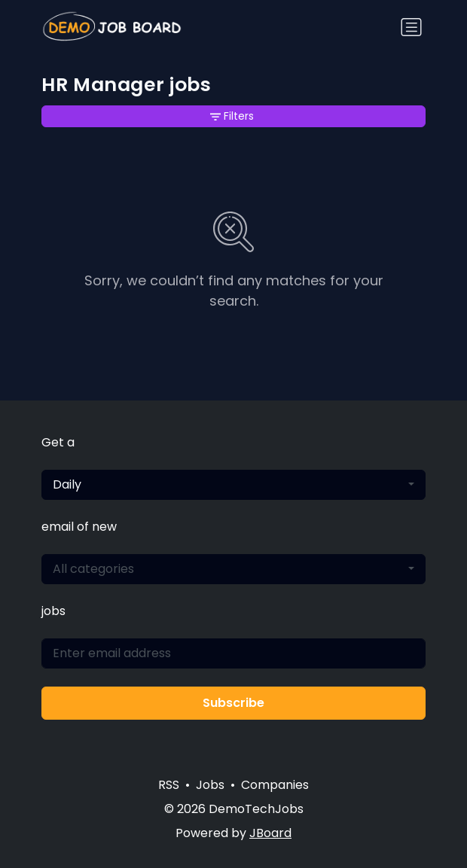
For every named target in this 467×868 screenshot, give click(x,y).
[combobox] (233, 485)
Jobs (210, 785)
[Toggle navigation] (411, 27)
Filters (232, 116)
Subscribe (233, 703)
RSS (169, 785)
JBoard (270, 833)
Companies (275, 785)
